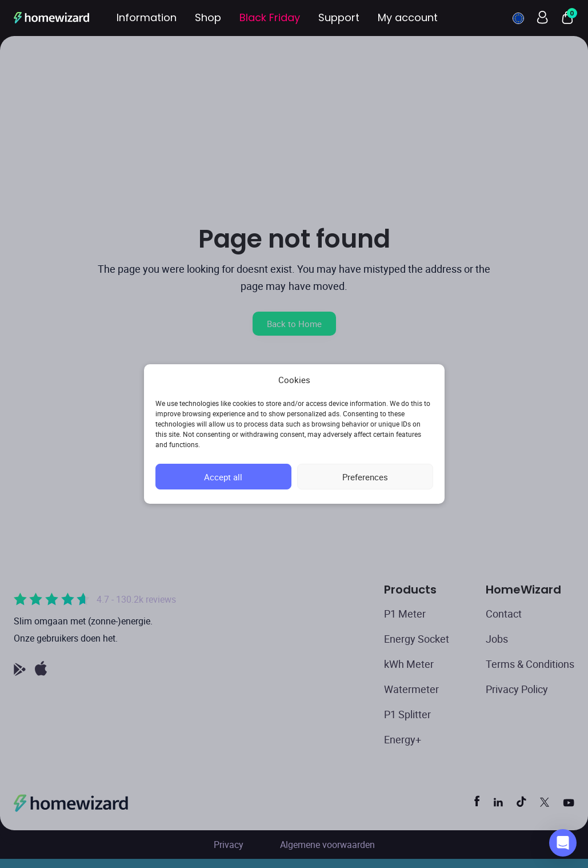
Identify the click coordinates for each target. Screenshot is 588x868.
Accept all (223, 477)
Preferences (365, 477)
